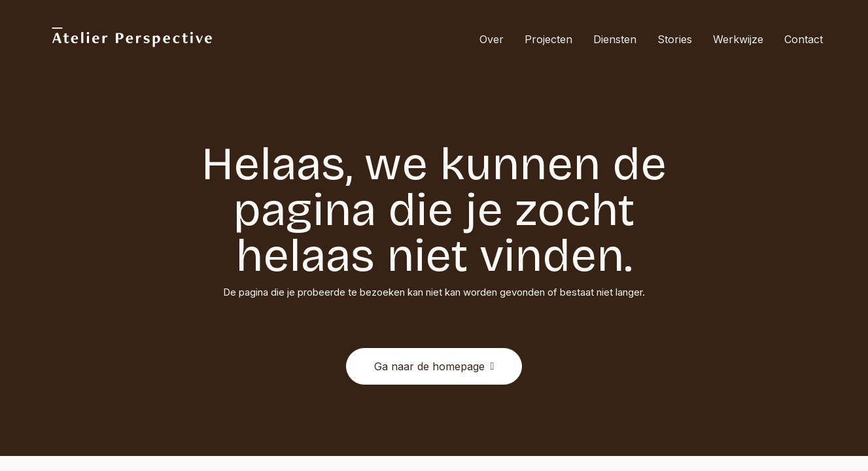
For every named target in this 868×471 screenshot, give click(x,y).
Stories (675, 39)
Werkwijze (738, 39)
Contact (804, 39)
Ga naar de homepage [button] (434, 366)
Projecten (548, 39)
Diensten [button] (615, 39)
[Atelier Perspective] (131, 39)
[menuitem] (496, 39)
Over (492, 39)
